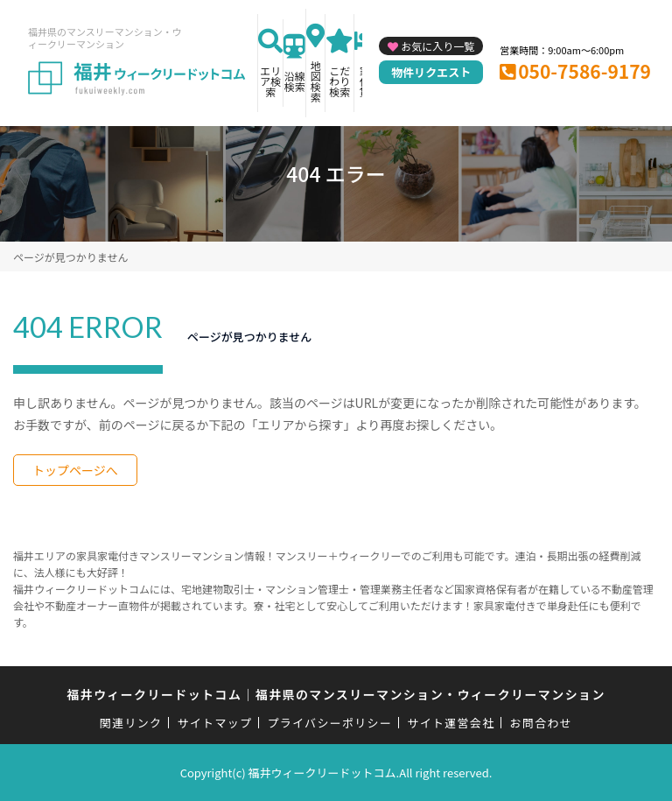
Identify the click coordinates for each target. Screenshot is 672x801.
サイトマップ (215, 723)
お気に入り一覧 (437, 46)
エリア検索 (270, 81)
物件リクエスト (431, 72)
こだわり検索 (339, 81)
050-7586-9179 (584, 71)
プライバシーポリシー (329, 723)
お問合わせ (542, 723)
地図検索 (316, 81)
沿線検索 (295, 81)
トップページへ (75, 470)
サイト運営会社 (451, 723)
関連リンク (131, 723)
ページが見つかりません (70, 257)
